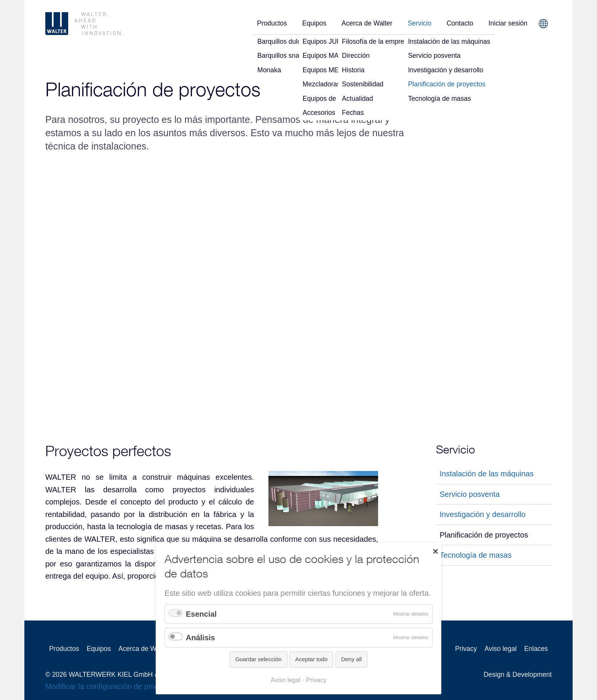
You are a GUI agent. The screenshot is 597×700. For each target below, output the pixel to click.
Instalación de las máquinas (487, 474)
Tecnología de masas (476, 555)
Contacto (460, 23)
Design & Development (518, 675)
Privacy (466, 649)
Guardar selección (259, 659)
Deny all (351, 659)
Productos (272, 23)
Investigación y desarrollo (483, 514)
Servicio (420, 23)
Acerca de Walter (367, 23)
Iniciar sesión (508, 23)
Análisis (200, 638)
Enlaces (536, 649)
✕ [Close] (435, 551)
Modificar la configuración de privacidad (112, 686)
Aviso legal (501, 649)
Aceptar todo (311, 659)
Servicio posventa (470, 494)
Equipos (314, 23)
